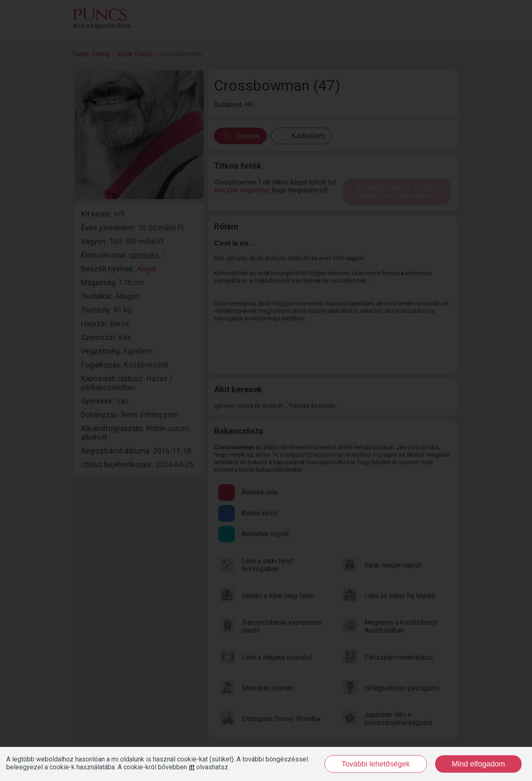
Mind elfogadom (478, 764)
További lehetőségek (376, 764)
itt (192, 767)
